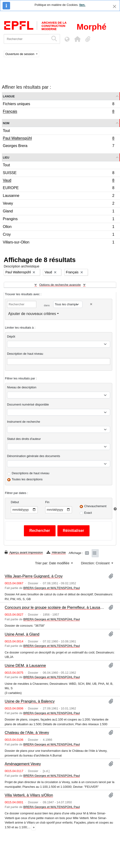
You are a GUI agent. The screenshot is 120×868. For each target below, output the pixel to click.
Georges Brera (58, 146)
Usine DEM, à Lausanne (25, 665)
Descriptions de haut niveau (30, 473)
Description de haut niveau (25, 354)
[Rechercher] (26, 39)
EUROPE (58, 189)
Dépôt (11, 336)
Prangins (58, 220)
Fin (47, 502)
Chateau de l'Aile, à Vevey (27, 733)
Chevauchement (95, 506)
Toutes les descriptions (27, 479)
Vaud (58, 181)
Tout (6, 131)
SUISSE (58, 173)
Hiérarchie (56, 552)
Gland (58, 212)
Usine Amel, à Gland (22, 634)
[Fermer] (114, 6)
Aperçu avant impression (24, 552)
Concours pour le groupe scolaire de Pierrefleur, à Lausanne (55, 607)
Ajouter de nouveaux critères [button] (32, 314)
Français (58, 112)
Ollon (58, 227)
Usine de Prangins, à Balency (30, 701)
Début (15, 502)
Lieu (6, 157)
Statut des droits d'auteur (24, 439)
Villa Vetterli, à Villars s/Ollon (29, 795)
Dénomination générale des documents (34, 456)
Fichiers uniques (58, 105)
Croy (58, 235)
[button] (77, 39)
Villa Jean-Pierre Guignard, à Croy (34, 576)
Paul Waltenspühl (58, 139)
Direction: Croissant (96, 563)
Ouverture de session (20, 54)
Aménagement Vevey (23, 764)
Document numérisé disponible (28, 404)
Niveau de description (22, 387)
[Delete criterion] (91, 304)
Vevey (58, 204)
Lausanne (58, 196)
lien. (82, 5)
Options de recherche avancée (60, 285)
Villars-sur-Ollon (58, 243)
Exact (88, 513)
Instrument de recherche (24, 422)
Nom (6, 123)
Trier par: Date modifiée (52, 563)
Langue (9, 96)
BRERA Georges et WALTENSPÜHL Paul (52, 588)
